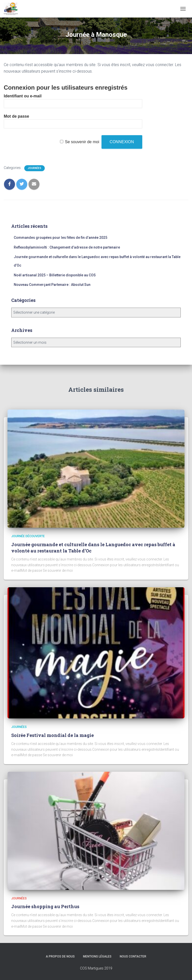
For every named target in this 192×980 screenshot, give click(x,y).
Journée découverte (28, 536)
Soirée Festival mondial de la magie (52, 735)
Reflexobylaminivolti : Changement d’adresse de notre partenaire (67, 247)
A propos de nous (60, 956)
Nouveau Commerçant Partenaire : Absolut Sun (52, 285)
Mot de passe (16, 116)
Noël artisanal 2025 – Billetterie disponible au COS (55, 275)
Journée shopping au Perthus (45, 906)
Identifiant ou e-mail (23, 96)
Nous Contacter (133, 956)
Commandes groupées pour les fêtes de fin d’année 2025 (60, 238)
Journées (34, 168)
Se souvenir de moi (82, 142)
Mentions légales (97, 956)
